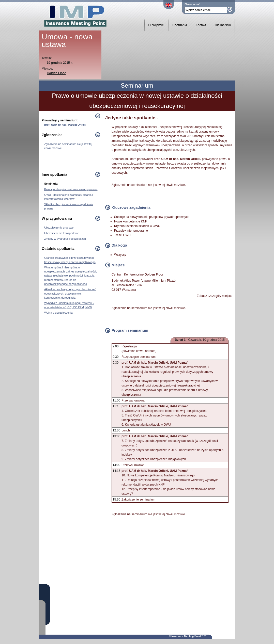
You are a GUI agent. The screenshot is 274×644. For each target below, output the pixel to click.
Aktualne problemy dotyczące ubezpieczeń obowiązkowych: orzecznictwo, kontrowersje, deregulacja (70, 293)
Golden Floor (56, 73)
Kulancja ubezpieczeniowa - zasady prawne (71, 189)
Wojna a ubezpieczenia (58, 313)
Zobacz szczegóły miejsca (215, 296)
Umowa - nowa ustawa (67, 41)
